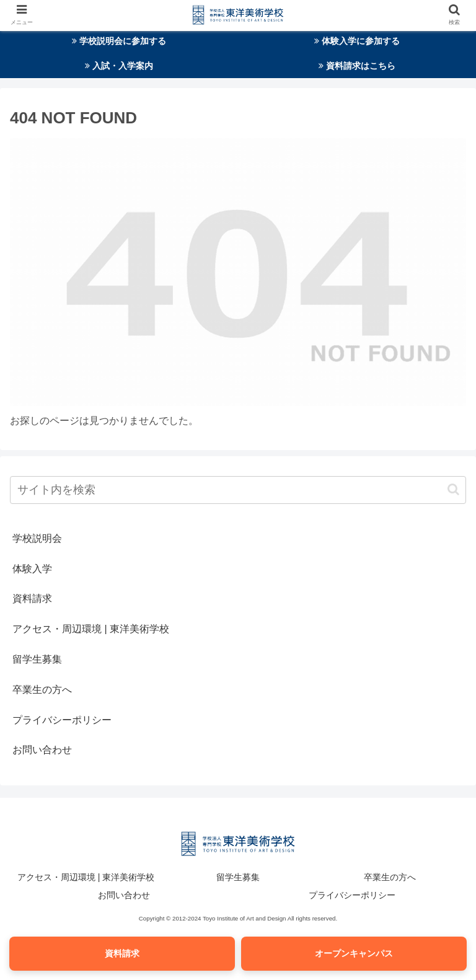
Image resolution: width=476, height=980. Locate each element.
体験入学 (32, 569)
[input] (238, 490)
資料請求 (32, 598)
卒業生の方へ (42, 690)
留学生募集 (37, 659)
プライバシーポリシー (62, 720)
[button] (453, 489)
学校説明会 (37, 538)
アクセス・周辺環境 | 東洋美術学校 (91, 629)
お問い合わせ (42, 750)
